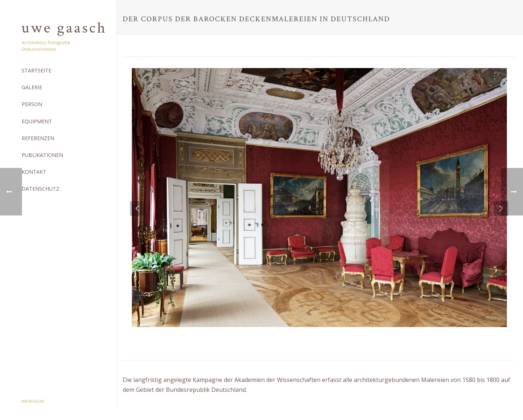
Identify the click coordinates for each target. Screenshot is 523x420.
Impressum (33, 401)
